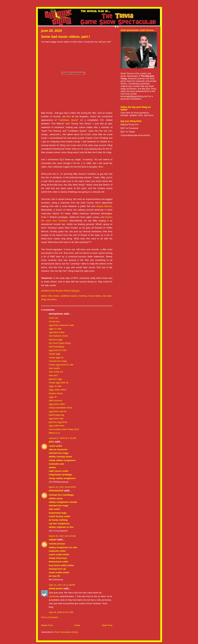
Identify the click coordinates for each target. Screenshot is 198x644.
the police (52, 299)
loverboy (83, 296)
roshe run (54, 318)
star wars (107, 296)
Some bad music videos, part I (65, 37)
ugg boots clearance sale (61, 325)
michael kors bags (58, 361)
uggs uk (53, 397)
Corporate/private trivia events (135, 135)
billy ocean (54, 296)
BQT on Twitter (128, 132)
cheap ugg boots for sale (61, 365)
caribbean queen (69, 296)
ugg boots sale (56, 418)
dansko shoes (56, 393)
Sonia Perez (56, 588)
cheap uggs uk (56, 357)
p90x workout (56, 401)
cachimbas (54, 596)
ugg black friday (57, 332)
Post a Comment (50, 617)
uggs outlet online (58, 390)
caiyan (53, 539)
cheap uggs (55, 354)
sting (44, 299)
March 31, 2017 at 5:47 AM (62, 536)
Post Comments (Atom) (67, 632)
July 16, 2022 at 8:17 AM (61, 612)
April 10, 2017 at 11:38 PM (62, 585)
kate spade (54, 368)
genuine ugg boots (58, 422)
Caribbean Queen (68, 120)
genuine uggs (56, 379)
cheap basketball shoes (61, 408)
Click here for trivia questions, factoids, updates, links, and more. (137, 114)
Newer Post (47, 625)
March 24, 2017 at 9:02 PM (62, 487)
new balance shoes (58, 336)
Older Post (107, 625)
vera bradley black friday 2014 (64, 429)
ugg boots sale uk (58, 411)
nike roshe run (56, 372)
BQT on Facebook (130, 128)
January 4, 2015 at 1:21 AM (62, 438)
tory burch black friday (60, 343)
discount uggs (56, 340)
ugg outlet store (57, 426)
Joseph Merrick (104, 206)
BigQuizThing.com (130, 124)
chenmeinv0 (56, 491)
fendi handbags (57, 347)
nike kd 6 (53, 375)
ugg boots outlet (57, 404)
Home (77, 625)
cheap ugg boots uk (59, 383)
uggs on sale (55, 329)
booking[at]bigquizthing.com (134, 96)
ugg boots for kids (58, 350)
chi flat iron (54, 322)
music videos (95, 296)
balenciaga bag (56, 415)
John (51, 442)
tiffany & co (54, 433)
